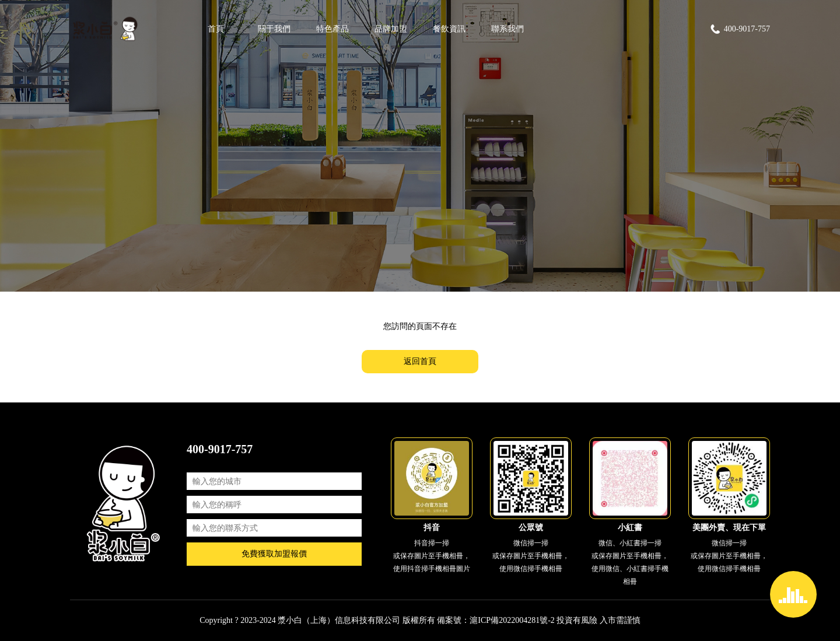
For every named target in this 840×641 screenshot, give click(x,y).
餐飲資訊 (449, 29)
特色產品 (332, 29)
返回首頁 (420, 361)
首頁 (216, 29)
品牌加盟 (391, 29)
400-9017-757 (740, 29)
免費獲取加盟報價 (274, 554)
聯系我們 (508, 29)
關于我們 (274, 29)
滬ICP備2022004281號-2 (512, 620)
